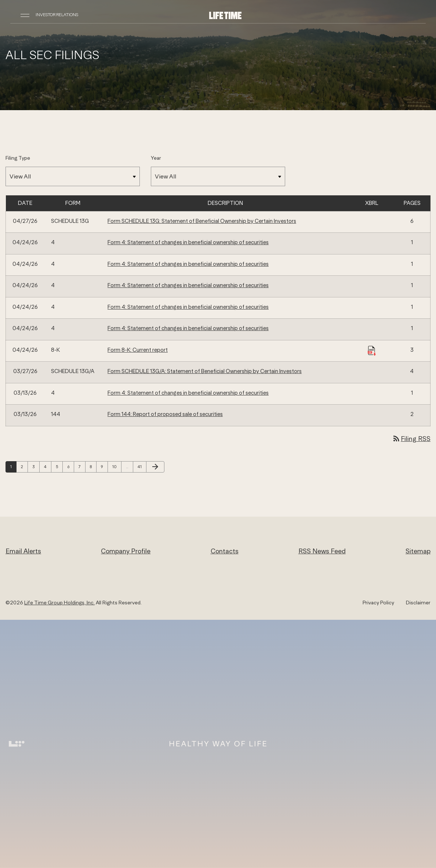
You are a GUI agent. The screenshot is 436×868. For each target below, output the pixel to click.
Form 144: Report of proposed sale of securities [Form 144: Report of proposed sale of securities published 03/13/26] (165, 414)
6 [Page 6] (70, 466)
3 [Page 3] (36, 466)
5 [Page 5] (59, 466)
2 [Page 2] (24, 466)
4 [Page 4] (48, 466)
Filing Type (18, 158)
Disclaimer (418, 603)
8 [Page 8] (93, 466)
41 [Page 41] (142, 466)
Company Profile (126, 551)
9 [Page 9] (104, 466)
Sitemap (418, 551)
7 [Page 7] (82, 466)
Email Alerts (23, 551)
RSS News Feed (322, 551)
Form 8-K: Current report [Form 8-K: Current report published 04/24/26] (138, 350)
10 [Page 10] (116, 466)
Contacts (225, 551)
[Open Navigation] (25, 15)
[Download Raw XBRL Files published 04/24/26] (372, 350)
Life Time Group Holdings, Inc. (59, 603)
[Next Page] (155, 467)
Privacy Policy (378, 603)
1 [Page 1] (13, 466)
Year (156, 158)
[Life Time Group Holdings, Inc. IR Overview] (225, 15)
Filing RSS (411, 439)
